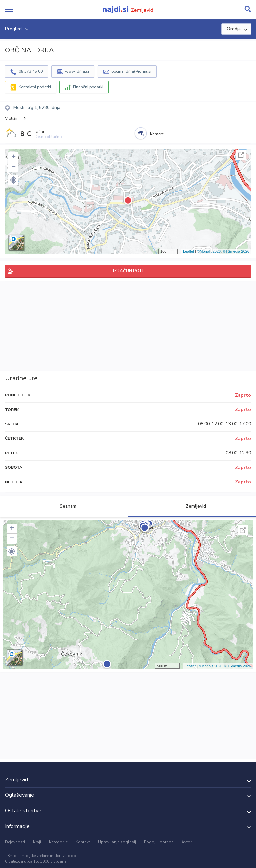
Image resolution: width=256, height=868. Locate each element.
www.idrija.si (77, 71)
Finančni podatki (88, 87)
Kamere (157, 134)
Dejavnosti (15, 842)
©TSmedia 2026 (236, 251)
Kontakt (83, 842)
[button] (13, 180)
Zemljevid (192, 506)
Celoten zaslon (241, 155)
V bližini (12, 118)
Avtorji (187, 842)
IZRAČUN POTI (128, 271)
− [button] (13, 167)
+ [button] (13, 157)
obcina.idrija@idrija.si (131, 71)
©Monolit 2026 (209, 251)
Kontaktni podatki (35, 87)
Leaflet (188, 251)
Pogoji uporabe (159, 842)
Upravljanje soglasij (117, 842)
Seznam (64, 506)
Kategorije (58, 842)
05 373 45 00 (31, 71)
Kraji (37, 842)
